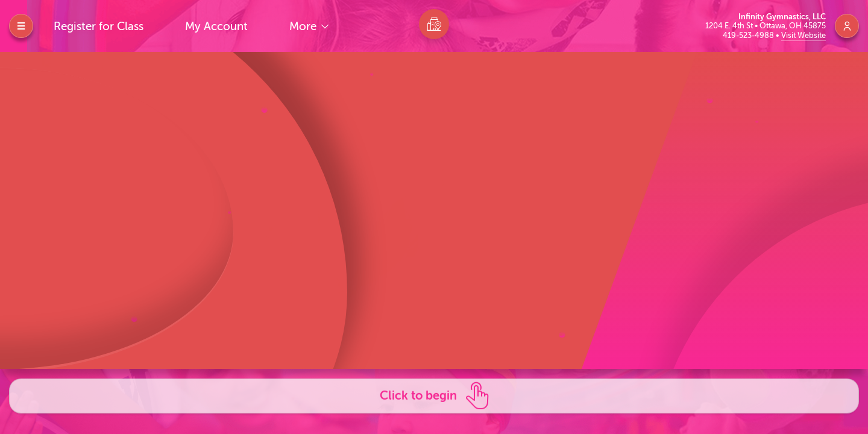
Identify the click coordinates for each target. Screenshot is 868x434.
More (304, 26)
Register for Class (99, 26)
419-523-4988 (749, 35)
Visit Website (804, 35)
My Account (216, 26)
